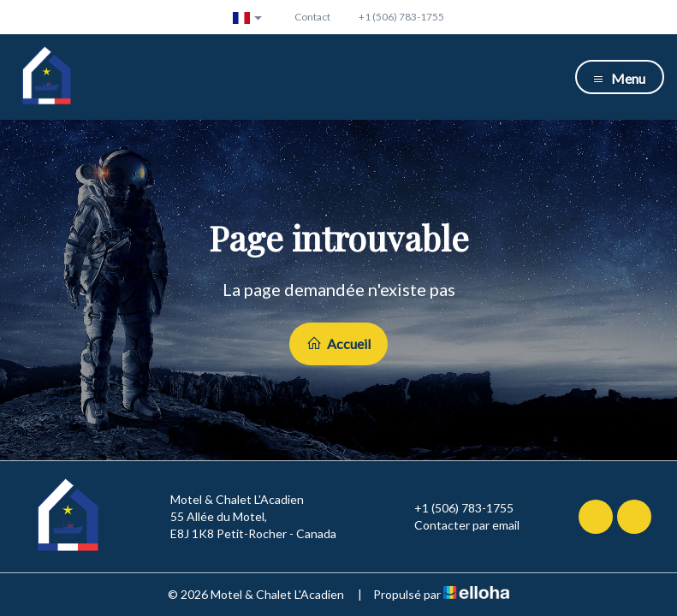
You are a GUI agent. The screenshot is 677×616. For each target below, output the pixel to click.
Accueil (338, 344)
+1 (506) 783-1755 (454, 508)
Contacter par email (457, 525)
